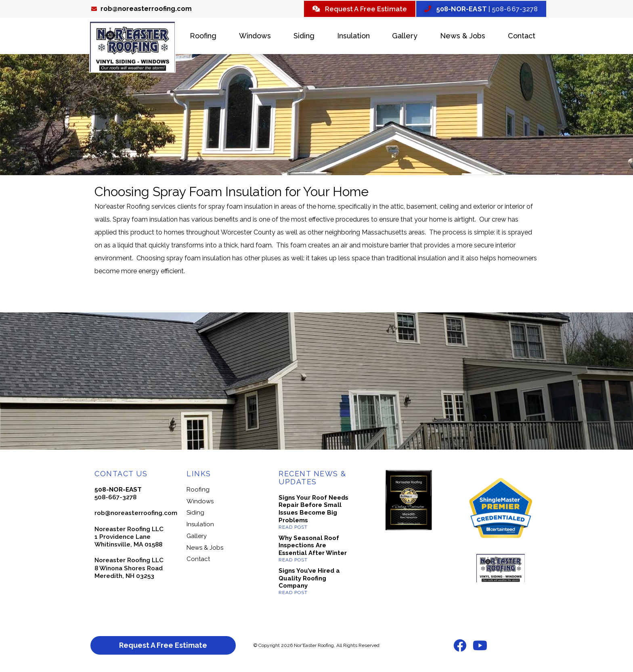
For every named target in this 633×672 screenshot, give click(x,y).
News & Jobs (463, 37)
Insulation (353, 37)
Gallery (405, 37)
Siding (304, 37)
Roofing (203, 37)
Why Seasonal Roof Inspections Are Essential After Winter (313, 546)
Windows (255, 37)
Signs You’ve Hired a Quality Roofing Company (309, 579)
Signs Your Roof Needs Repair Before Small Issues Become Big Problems (313, 510)
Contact (522, 37)
